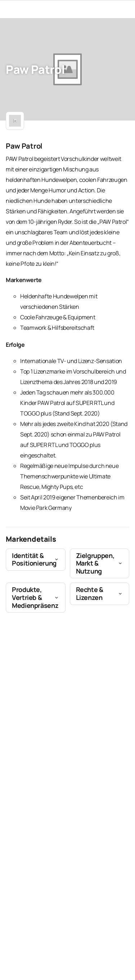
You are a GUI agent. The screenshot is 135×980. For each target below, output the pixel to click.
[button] (36, 560)
